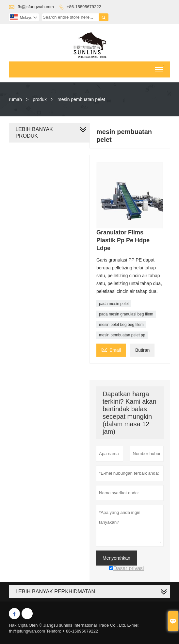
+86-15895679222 (84, 7)
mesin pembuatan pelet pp (122, 335)
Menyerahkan (116, 558)
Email (111, 349)
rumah (15, 99)
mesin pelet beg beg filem (121, 325)
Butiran (142, 350)
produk (40, 99)
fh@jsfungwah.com (36, 7)
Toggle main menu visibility (159, 68)
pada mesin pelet (114, 304)
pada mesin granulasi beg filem (126, 314)
